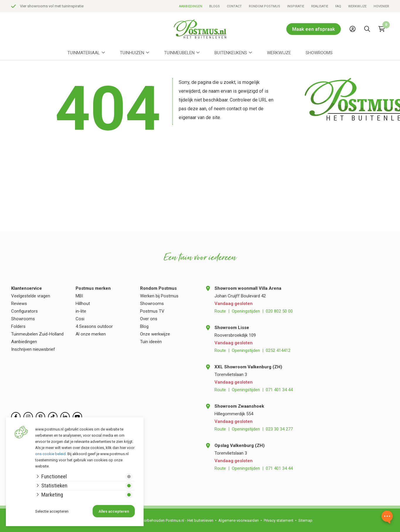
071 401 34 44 (279, 390)
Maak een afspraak (314, 29)
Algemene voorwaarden (239, 520)
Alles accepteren (114, 511)
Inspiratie (296, 6)
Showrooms (319, 53)
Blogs (215, 6)
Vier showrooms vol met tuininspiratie (52, 6)
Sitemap (305, 520)
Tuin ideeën (151, 342)
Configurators (24, 311)
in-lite (81, 311)
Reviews (19, 304)
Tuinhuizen (132, 53)
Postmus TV (152, 311)
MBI (79, 296)
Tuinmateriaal (84, 53)
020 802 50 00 (279, 311)
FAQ (338, 6)
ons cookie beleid (50, 454)
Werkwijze (357, 6)
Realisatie (320, 6)
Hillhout (83, 304)
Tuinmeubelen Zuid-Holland (37, 334)
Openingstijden (246, 311)
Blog (144, 326)
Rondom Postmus (264, 6)
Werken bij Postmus (159, 296)
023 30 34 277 (279, 429)
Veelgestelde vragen (31, 296)
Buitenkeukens (231, 53)
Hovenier (381, 6)
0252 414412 (278, 350)
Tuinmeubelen (179, 53)
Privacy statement (279, 520)
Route (220, 311)
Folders (18, 326)
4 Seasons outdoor (94, 326)
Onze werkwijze (155, 334)
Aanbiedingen (191, 6)
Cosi (80, 319)
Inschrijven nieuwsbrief (33, 349)
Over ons (149, 319)
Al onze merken (91, 334)
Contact (234, 6)
